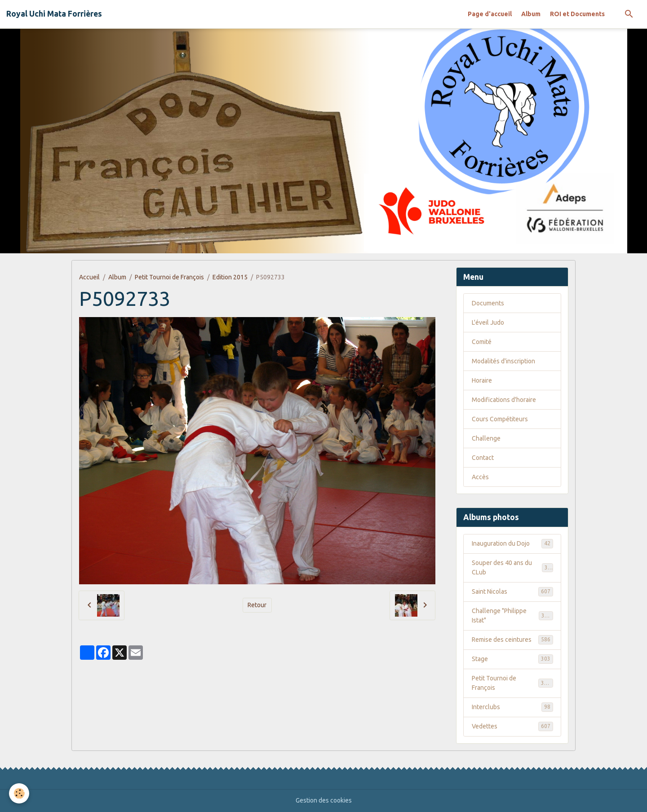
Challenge (486, 438)
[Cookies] (19, 793)
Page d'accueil (490, 14)
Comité (482, 342)
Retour (257, 605)
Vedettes (512, 726)
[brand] (54, 14)
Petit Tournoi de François (169, 277)
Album (531, 14)
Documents (488, 303)
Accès (480, 477)
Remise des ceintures (512, 640)
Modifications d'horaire (504, 400)
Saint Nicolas (512, 591)
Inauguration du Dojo (512, 543)
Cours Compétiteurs (500, 419)
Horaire (482, 380)
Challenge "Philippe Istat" (512, 616)
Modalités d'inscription (503, 361)
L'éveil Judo (488, 322)
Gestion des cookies (324, 800)
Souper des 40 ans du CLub (512, 567)
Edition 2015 (230, 277)
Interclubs (512, 707)
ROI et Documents (577, 14)
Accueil (89, 277)
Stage (512, 659)
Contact (483, 458)
